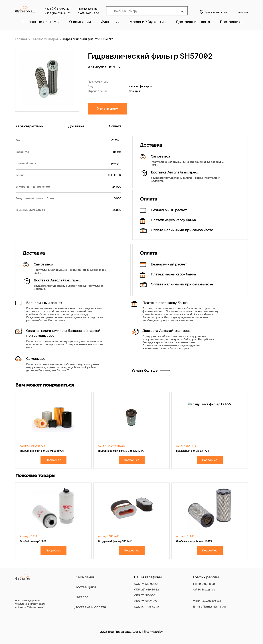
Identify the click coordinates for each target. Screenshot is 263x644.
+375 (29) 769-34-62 (146, 607)
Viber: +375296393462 (207, 601)
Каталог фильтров (45, 39)
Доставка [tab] (76, 126)
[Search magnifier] (182, 11)
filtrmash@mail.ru (88, 9)
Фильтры (109, 22)
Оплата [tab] (115, 126)
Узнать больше (144, 371)
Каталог (81, 597)
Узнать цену (108, 109)
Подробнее (53, 460)
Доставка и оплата (193, 22)
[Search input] (146, 11)
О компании (80, 22)
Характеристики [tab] (29, 126)
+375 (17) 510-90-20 (57, 9)
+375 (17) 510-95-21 (145, 595)
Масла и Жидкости (146, 22)
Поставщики (231, 22)
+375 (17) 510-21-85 (145, 601)
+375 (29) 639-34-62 (58, 13)
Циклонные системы (40, 22)
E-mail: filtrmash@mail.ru (209, 607)
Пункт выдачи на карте (217, 12)
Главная (21, 39)
